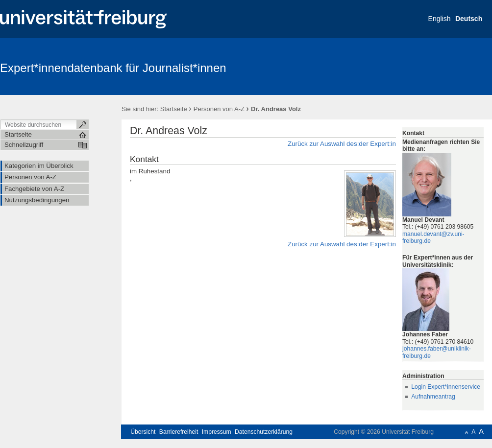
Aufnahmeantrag (433, 397)
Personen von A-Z (219, 109)
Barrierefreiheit (179, 432)
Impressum (217, 432)
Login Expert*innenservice (446, 387)
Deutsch (469, 19)
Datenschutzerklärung (264, 432)
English (440, 19)
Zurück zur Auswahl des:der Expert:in (342, 144)
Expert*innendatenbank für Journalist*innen (113, 68)
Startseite (174, 109)
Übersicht (143, 432)
